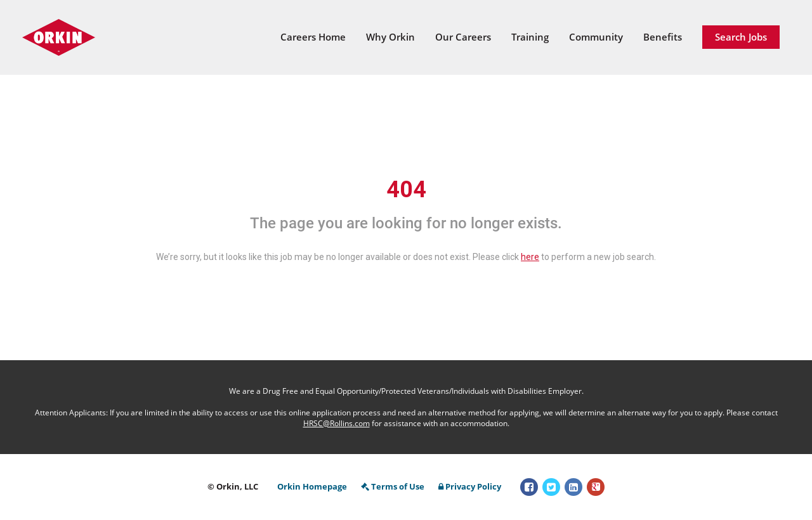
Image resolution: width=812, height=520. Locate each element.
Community (596, 37)
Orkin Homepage (312, 486)
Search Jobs (741, 37)
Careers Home (313, 37)
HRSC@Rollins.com (337, 423)
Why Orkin (390, 37)
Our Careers (463, 37)
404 (406, 190)
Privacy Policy (470, 486)
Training (530, 37)
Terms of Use (393, 486)
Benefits (663, 37)
